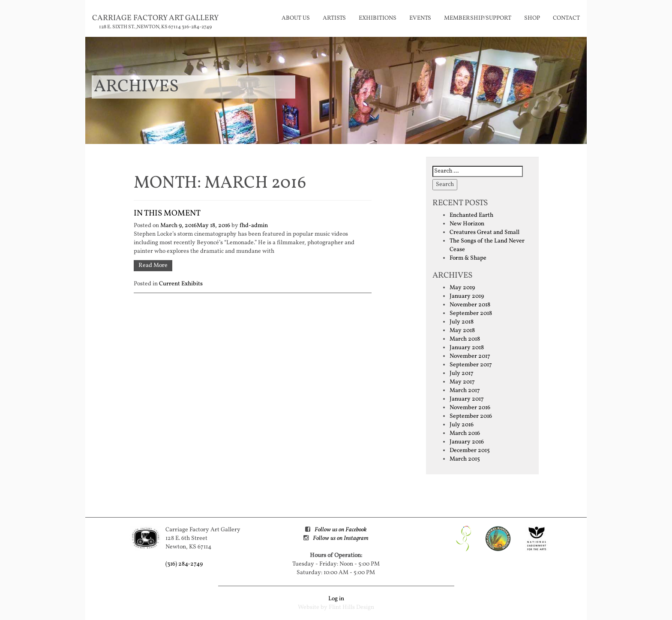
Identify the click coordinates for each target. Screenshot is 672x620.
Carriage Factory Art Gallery (155, 18)
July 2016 (462, 425)
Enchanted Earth (471, 215)
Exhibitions (378, 18)
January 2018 (467, 348)
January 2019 (467, 296)
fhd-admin (254, 226)
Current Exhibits (181, 284)
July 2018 (462, 322)
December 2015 (470, 451)
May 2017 (462, 382)
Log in (336, 599)
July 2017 (462, 373)
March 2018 (465, 339)
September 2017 (471, 365)
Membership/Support (478, 18)
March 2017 (465, 391)
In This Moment (167, 213)
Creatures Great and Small (484, 232)
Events (420, 18)
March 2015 (465, 459)
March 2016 (465, 433)
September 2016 (471, 416)
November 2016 (470, 408)
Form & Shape (468, 258)
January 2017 (467, 399)
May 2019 (462, 288)
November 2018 (470, 305)
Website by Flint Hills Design (336, 607)
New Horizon (467, 224)
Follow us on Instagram (341, 538)
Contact (566, 18)
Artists (334, 18)
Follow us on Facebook (340, 530)
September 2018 (471, 313)
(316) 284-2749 (184, 564)
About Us (296, 18)
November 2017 (470, 356)
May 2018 (462, 331)
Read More (153, 265)
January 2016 (467, 442)
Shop (532, 18)
